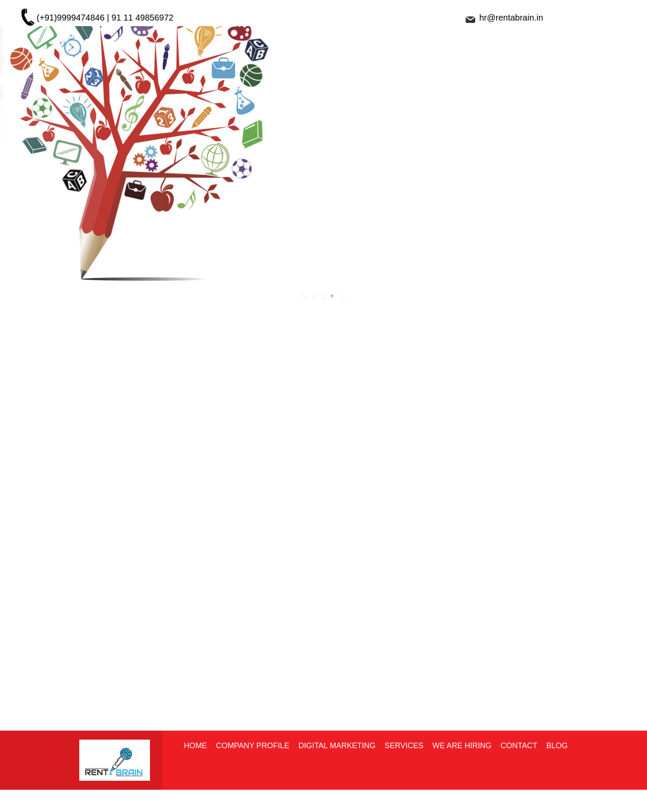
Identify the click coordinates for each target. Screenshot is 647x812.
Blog (557, 746)
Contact (519, 746)
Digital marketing (337, 746)
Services (404, 746)
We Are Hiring (462, 746)
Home (195, 746)
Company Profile (253, 746)
